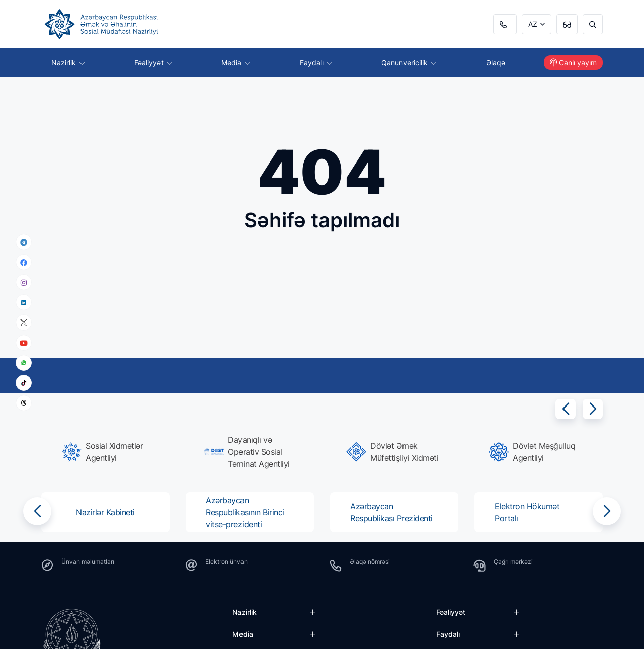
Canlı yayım (573, 63)
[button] (566, 409)
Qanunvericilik (409, 63)
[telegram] (24, 242)
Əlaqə (496, 63)
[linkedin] (24, 302)
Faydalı (316, 63)
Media (236, 63)
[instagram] (24, 282)
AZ (533, 24)
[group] (108, 452)
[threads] (24, 403)
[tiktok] (24, 383)
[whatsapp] (24, 363)
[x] (24, 323)
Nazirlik (68, 63)
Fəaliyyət (153, 63)
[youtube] (24, 343)
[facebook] (24, 262)
